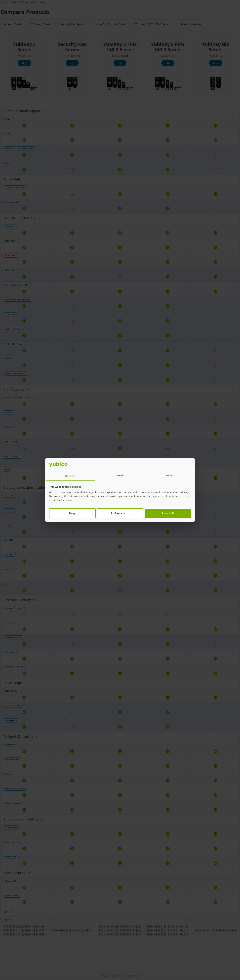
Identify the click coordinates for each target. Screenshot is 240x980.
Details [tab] (120, 475)
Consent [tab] (70, 476)
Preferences (120, 513)
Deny (72, 513)
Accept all (168, 513)
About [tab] (170, 475)
